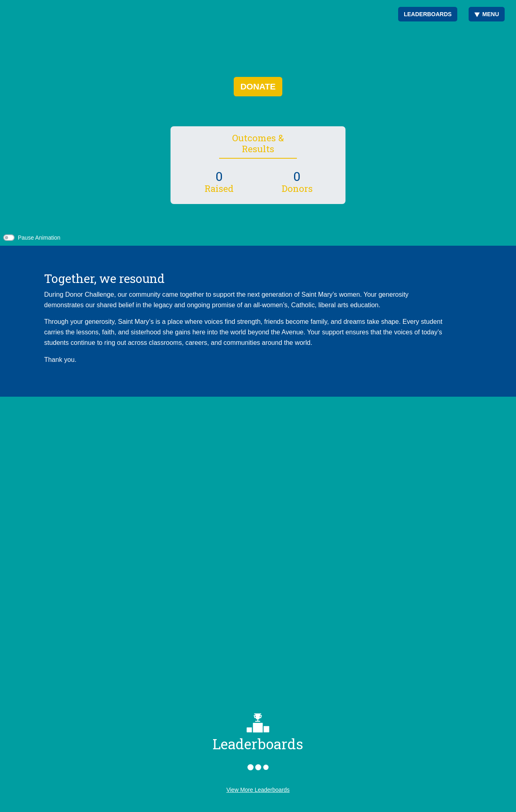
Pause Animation (39, 238)
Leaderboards (428, 14)
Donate (258, 86)
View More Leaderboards (258, 790)
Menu (487, 14)
